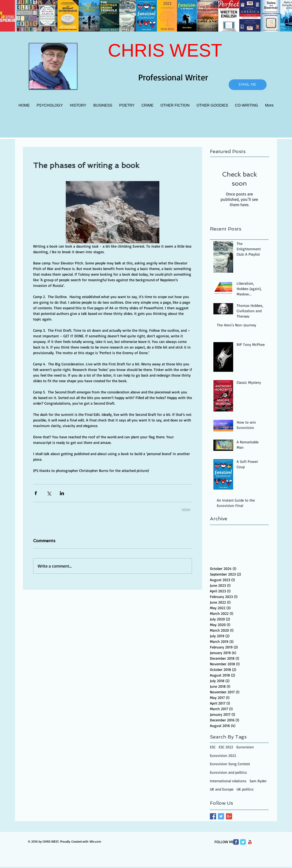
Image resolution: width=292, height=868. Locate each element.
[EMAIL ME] (248, 85)
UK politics (245, 789)
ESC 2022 (226, 747)
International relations (228, 781)
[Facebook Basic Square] (213, 816)
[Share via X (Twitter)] (49, 493)
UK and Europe (222, 789)
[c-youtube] (250, 842)
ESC (213, 747)
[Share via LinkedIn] (62, 493)
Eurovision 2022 (223, 755)
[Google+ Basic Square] (229, 816)
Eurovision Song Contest (230, 764)
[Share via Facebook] (36, 493)
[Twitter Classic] (243, 842)
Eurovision (245, 747)
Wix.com (95, 841)
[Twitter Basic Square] (221, 816)
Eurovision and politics (228, 772)
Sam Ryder (258, 781)
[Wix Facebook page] (236, 842)
